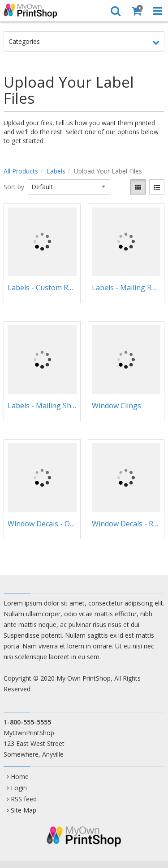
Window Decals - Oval (42, 524)
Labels (56, 171)
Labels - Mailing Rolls (126, 288)
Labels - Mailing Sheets (42, 406)
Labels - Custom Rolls (42, 288)
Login (19, 788)
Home (20, 777)
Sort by (14, 187)
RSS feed (24, 799)
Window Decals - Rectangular (126, 524)
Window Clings (116, 406)
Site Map (24, 810)
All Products (21, 171)
